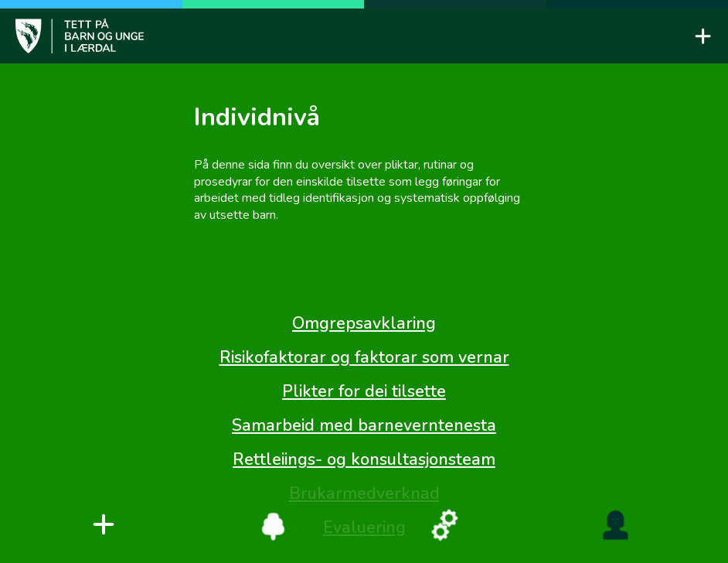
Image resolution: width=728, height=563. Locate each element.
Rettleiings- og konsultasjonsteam (364, 459)
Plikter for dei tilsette (364, 391)
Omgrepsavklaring (364, 323)
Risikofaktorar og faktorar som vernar (364, 357)
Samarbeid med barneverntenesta (364, 425)
